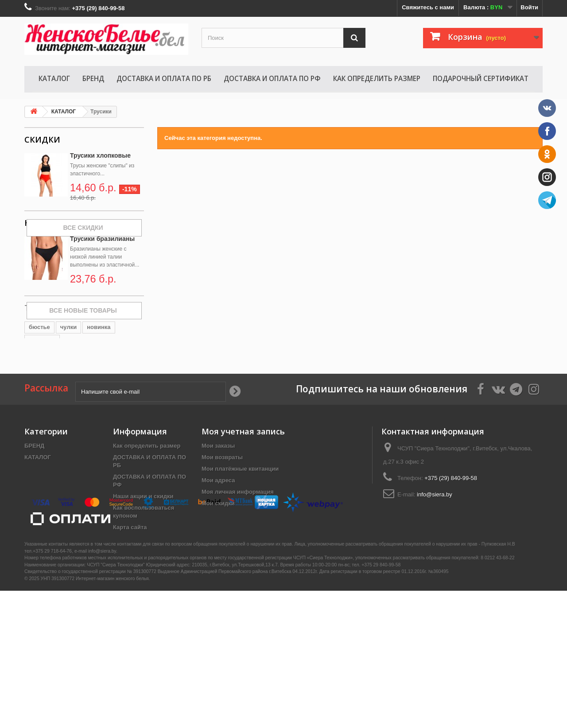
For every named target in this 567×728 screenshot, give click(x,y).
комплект (42, 417)
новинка (99, 404)
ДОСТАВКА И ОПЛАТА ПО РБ (164, 78)
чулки (68, 404)
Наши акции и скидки (143, 583)
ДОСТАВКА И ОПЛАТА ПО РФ (272, 78)
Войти (529, 7)
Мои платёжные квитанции (240, 556)
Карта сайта (130, 614)
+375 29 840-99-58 (381, 703)
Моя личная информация (238, 579)
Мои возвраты (222, 544)
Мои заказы (218, 532)
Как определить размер (377, 78)
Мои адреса (218, 567)
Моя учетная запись (243, 518)
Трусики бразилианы (102, 278)
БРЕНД (93, 78)
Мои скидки (218, 590)
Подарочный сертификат (481, 78)
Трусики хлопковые (100, 155)
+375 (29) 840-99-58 (451, 565)
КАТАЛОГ (54, 78)
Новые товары (57, 262)
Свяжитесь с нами (428, 7)
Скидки (42, 139)
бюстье (39, 404)
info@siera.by (435, 581)
